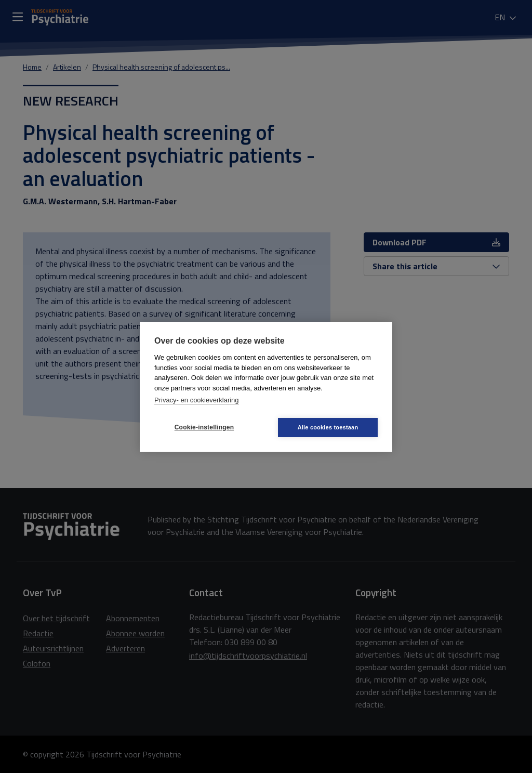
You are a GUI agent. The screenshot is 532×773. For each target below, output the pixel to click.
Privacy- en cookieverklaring (197, 400)
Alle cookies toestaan (328, 427)
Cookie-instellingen (204, 427)
